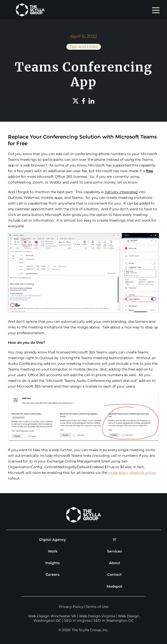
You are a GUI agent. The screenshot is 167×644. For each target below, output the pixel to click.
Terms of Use (97, 607)
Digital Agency (53, 540)
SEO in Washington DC (114, 621)
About (115, 563)
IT (114, 540)
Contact (114, 575)
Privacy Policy (71, 607)
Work (53, 551)
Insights (53, 563)
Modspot (114, 586)
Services (114, 551)
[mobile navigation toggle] (157, 10)
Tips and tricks (84, 47)
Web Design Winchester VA (52, 616)
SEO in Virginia (77, 621)
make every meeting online (132, 473)
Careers (53, 575)
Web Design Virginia (97, 616)
